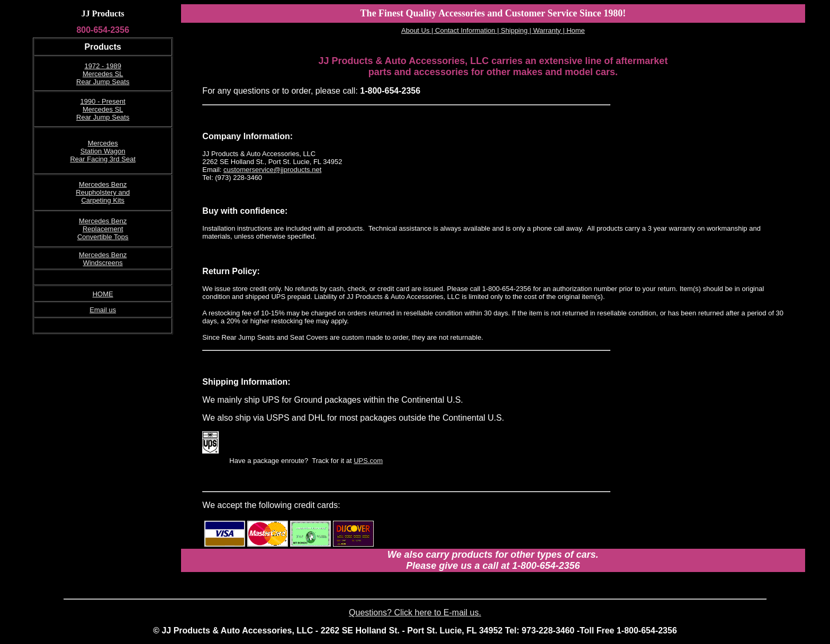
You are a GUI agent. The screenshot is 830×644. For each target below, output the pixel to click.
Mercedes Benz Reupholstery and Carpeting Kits (103, 192)
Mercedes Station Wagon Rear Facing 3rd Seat (103, 151)
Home (575, 30)
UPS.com (368, 461)
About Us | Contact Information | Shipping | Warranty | (483, 30)
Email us (103, 310)
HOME (103, 294)
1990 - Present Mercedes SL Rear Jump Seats (103, 109)
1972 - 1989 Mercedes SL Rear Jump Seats (103, 74)
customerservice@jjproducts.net (272, 170)
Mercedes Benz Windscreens (103, 259)
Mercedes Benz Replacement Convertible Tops (103, 229)
